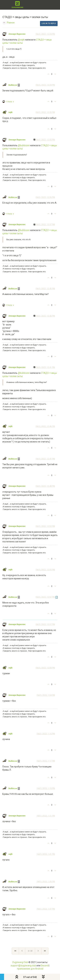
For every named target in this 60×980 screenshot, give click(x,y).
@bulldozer (24, 145)
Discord (45, 965)
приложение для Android (30, 969)
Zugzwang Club (20, 962)
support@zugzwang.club (23, 965)
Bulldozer (13, 85)
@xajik (21, 40)
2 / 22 (30, 951)
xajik (10, 112)
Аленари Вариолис (17, 34)
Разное (11, 23)
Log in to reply (49, 23)
